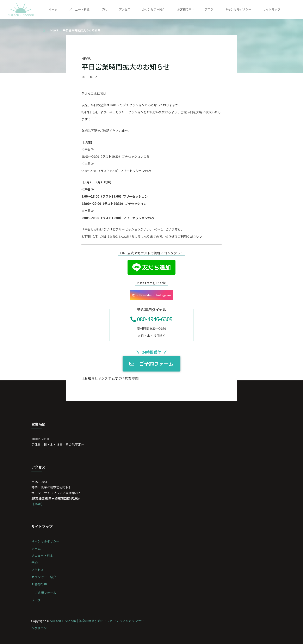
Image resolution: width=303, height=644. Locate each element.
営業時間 (132, 378)
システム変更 (111, 378)
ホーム (36, 548)
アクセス (38, 570)
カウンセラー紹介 (44, 577)
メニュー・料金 (42, 555)
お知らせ (91, 378)
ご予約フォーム (151, 364)
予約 (35, 563)
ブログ (36, 600)
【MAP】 (38, 504)
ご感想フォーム (45, 593)
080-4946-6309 (151, 319)
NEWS (54, 30)
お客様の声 (39, 584)
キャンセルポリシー (45, 541)
